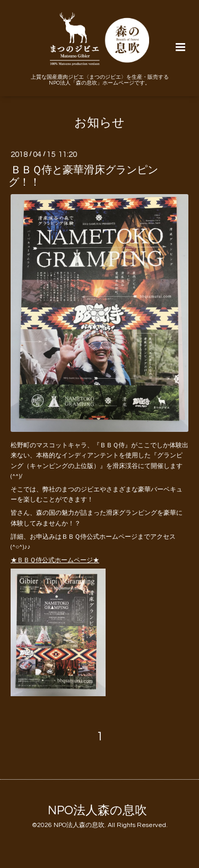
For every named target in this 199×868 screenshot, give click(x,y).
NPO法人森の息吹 (97, 810)
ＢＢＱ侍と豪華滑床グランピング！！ (83, 176)
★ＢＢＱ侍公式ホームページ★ (55, 560)
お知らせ (99, 123)
